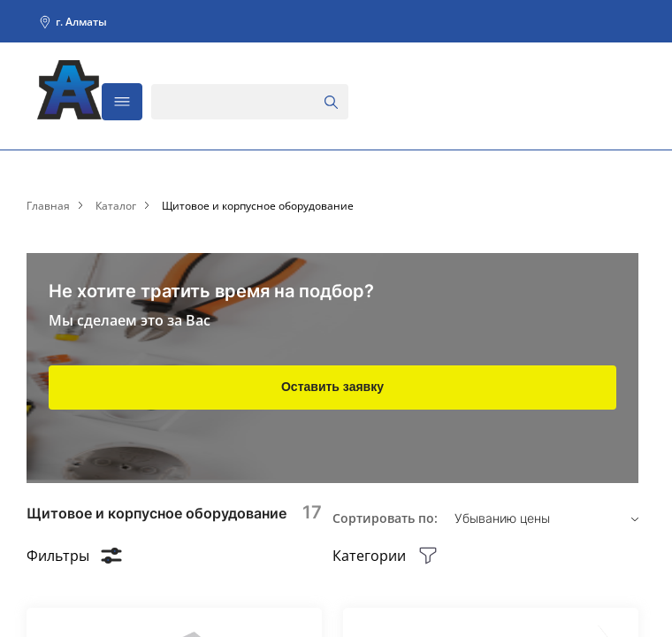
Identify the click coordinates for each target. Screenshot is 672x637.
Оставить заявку (332, 387)
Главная (48, 206)
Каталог (116, 206)
